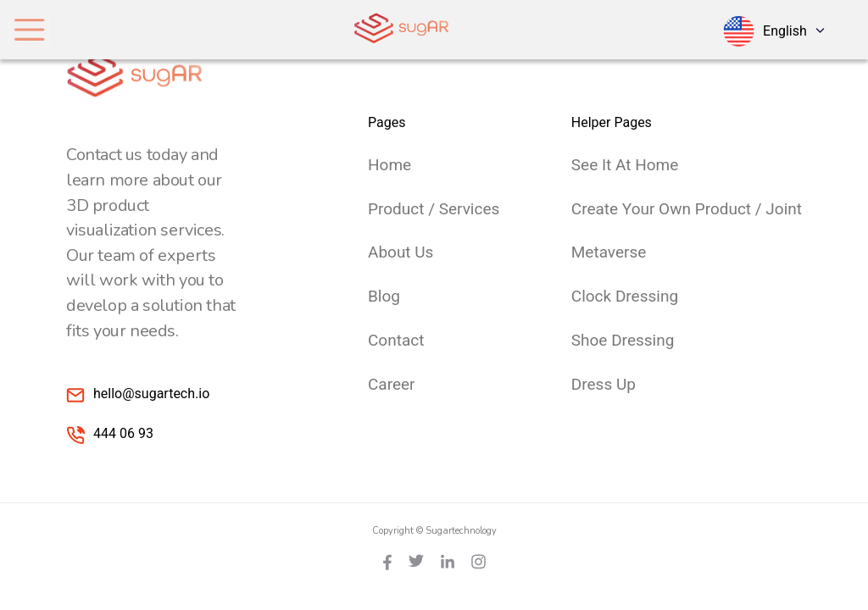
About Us (401, 252)
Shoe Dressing (623, 340)
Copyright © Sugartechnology (434, 531)
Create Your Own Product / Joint (687, 209)
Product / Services (434, 209)
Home (389, 165)
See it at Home (625, 165)
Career (392, 384)
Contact (396, 340)
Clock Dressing (625, 296)
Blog (384, 296)
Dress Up (604, 384)
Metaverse (609, 252)
